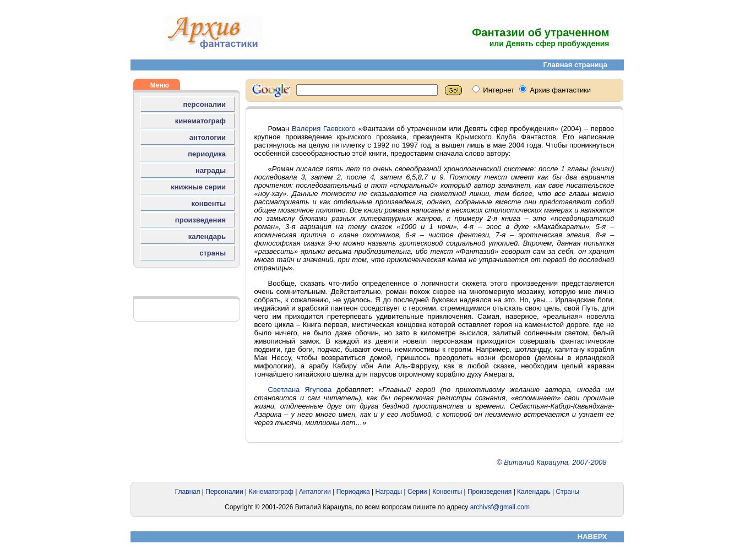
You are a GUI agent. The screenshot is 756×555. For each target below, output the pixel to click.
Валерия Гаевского (324, 129)
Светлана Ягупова (300, 390)
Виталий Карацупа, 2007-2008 (555, 462)
